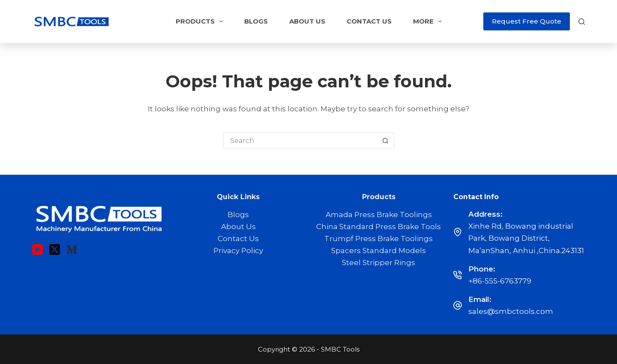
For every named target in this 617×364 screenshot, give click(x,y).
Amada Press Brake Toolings (379, 215)
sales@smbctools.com (511, 311)
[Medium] (72, 249)
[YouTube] (37, 249)
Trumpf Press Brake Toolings (379, 239)
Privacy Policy (238, 251)
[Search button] (386, 140)
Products (201, 21)
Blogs (256, 21)
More (429, 21)
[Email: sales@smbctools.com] (458, 305)
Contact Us (369, 21)
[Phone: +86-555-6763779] (458, 275)
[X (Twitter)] (55, 249)
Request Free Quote (527, 21)
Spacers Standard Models (379, 251)
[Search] (582, 22)
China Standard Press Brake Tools (379, 227)
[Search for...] (300, 140)
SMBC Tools (340, 349)
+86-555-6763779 (500, 281)
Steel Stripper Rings (379, 263)
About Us (307, 21)
